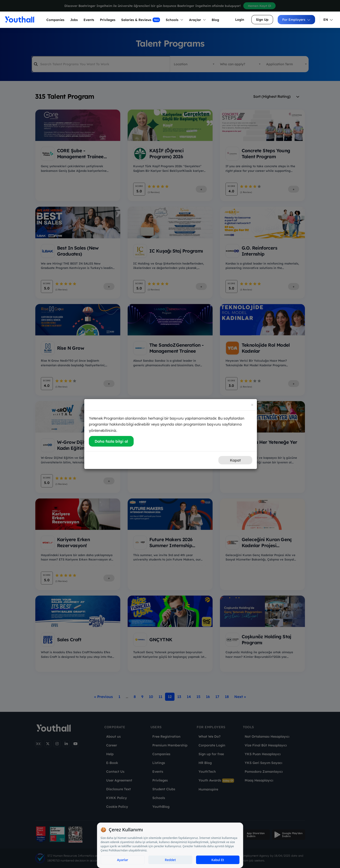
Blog (215, 20)
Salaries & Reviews (141, 20)
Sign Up (262, 20)
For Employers (296, 20)
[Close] (252, 404)
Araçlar (197, 20)
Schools (175, 20)
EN (328, 20)
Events (89, 20)
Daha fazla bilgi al (111, 441)
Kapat (235, 460)
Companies (55, 20)
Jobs (74, 20)
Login (240, 20)
